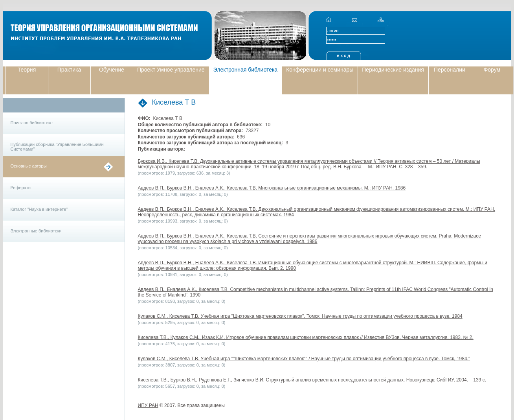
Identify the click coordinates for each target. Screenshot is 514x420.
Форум (492, 70)
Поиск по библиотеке (32, 123)
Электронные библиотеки (36, 231)
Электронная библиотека (246, 70)
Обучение (112, 70)
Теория (27, 70)
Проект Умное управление (171, 70)
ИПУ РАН (148, 405)
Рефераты (21, 188)
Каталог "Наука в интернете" (39, 209)
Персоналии (450, 70)
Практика (69, 70)
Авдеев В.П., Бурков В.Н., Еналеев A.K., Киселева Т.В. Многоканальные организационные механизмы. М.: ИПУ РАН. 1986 (272, 188)
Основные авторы (29, 166)
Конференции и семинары (320, 70)
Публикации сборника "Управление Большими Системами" (57, 147)
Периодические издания (393, 70)
